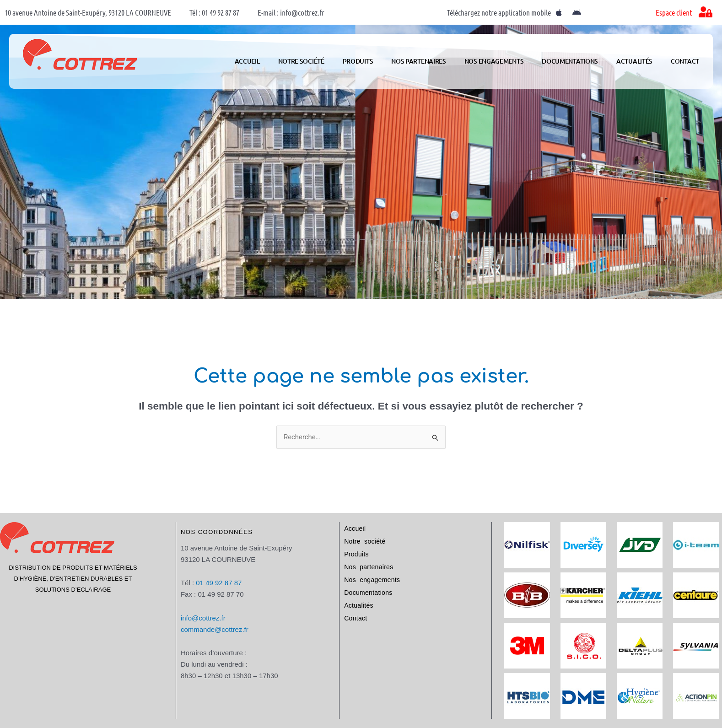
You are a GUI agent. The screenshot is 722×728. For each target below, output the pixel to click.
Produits (358, 61)
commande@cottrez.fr (215, 629)
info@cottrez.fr (203, 618)
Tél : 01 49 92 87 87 (214, 12)
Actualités (634, 61)
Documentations (570, 61)
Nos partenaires (419, 61)
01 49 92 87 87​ (219, 583)
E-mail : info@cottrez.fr (291, 12)
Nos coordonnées (217, 532)
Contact (685, 61)
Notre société (301, 61)
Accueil (247, 61)
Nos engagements (494, 61)
